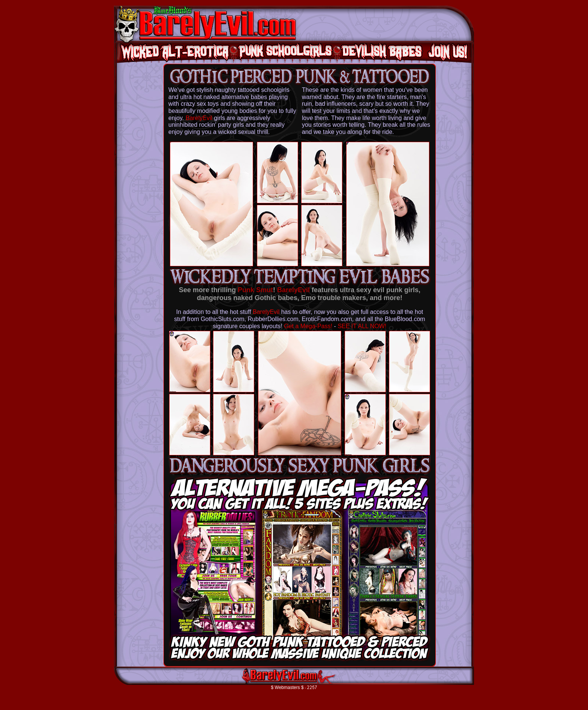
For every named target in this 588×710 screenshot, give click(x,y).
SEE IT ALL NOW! (362, 326)
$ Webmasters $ (287, 687)
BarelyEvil (199, 118)
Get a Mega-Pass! (308, 326)
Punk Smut (255, 290)
